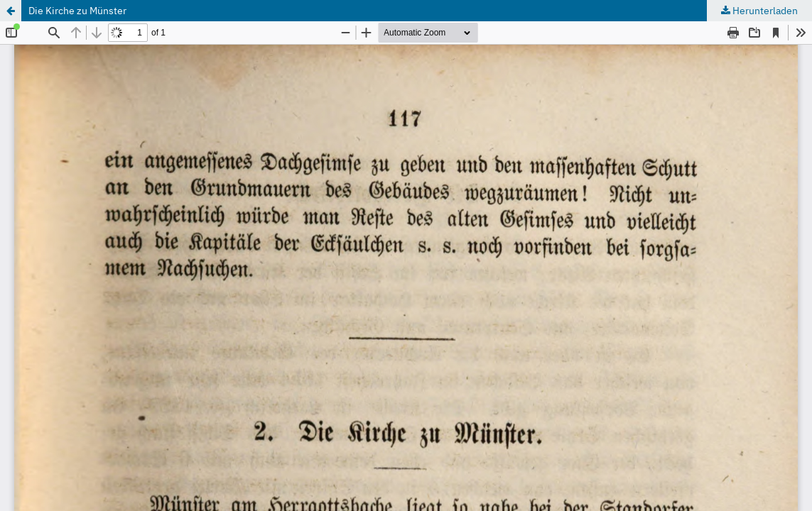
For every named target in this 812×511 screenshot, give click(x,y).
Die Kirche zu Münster (77, 11)
